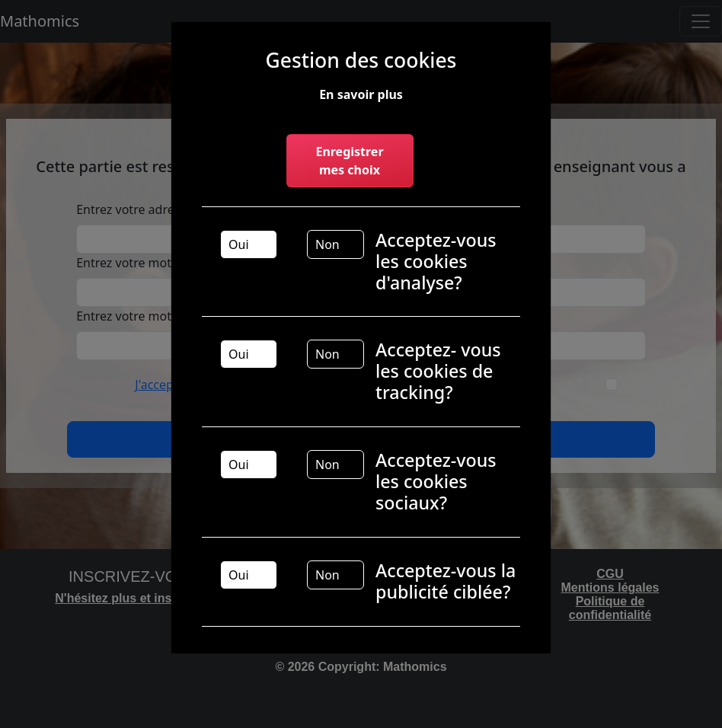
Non (327, 244)
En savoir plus (361, 94)
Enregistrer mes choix (349, 161)
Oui (239, 244)
